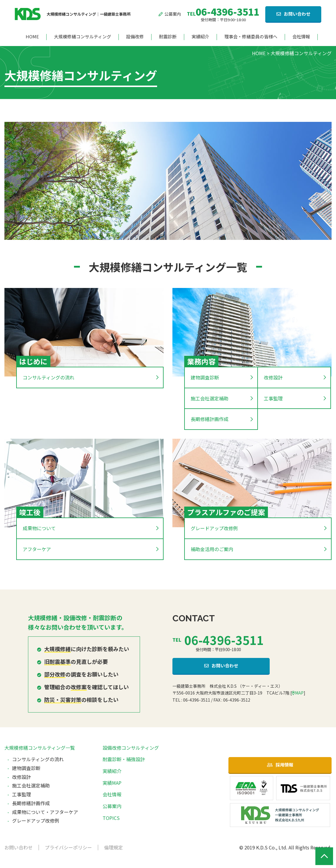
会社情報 (301, 37)
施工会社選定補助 (210, 398)
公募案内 (170, 14)
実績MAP (112, 783)
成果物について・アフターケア (45, 812)
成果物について (39, 528)
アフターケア (37, 549)
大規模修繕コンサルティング (83, 37)
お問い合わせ (297, 14)
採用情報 (284, 765)
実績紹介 (200, 37)
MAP (298, 693)
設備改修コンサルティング (131, 748)
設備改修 (135, 37)
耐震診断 (168, 37)
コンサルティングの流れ (48, 377)
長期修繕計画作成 (210, 419)
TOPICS (111, 818)
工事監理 (273, 398)
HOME (32, 37)
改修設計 (273, 377)
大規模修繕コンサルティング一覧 (40, 748)
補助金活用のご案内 (212, 549)
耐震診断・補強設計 (124, 759)
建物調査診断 (205, 377)
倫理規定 (113, 847)
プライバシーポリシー (68, 847)
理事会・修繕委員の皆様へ (251, 37)
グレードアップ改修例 (214, 528)
